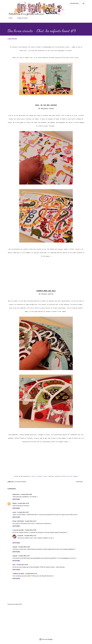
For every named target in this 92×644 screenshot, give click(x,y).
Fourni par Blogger (46, 639)
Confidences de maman (18, 574)
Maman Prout (16, 494)
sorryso (14, 512)
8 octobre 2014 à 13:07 (23, 512)
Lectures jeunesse (20, 482)
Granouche (20, 536)
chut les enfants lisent (39, 476)
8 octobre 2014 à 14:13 (31, 521)
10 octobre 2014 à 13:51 (31, 574)
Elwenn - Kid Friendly (18, 521)
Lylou (14, 565)
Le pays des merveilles (18, 530)
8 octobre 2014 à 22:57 (24, 556)
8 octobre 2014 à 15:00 (31, 530)
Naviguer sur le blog (21, 18)
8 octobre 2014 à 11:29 (23, 503)
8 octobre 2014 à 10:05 (26, 494)
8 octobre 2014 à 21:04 (24, 547)
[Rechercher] (74, 4)
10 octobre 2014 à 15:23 (30, 536)
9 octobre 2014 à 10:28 (22, 565)
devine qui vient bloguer (70, 476)
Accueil (9, 18)
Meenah (15, 503)
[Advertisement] (46, 619)
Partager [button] (79, 482)
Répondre (16, 499)
